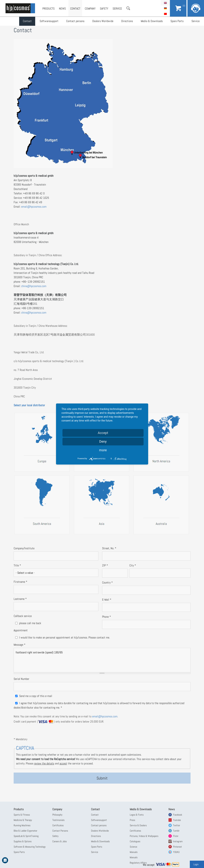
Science (133, 847)
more (103, 450)
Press (132, 820)
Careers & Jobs (60, 841)
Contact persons (75, 21)
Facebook (178, 815)
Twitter (177, 825)
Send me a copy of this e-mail (36, 696)
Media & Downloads (151, 21)
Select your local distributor (29, 405)
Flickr (176, 836)
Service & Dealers (138, 825)
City (133, 565)
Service (195, 21)
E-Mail (107, 600)
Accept (103, 433)
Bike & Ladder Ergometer (25, 831)
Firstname (20, 582)
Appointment (21, 630)
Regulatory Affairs (138, 863)
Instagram (178, 841)
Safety (104, 9)
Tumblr (176, 831)
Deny (103, 441)
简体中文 (165, 14)
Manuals (134, 852)
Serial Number (21, 679)
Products (48, 9)
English (165, 3)
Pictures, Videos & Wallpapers (144, 836)
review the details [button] (44, 763)
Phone (107, 617)
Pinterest (177, 847)
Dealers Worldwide (102, 21)
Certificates (58, 825)
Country (107, 582)
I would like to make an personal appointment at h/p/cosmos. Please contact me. (64, 637)
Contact (27, 21)
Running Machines (22, 825)
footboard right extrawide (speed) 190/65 (102, 660)
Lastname (20, 599)
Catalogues (135, 841)
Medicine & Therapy (23, 820)
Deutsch (165, 8)
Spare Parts (176, 21)
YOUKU (176, 852)
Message (20, 645)
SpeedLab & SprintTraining (26, 836)
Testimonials (58, 820)
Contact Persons (60, 831)
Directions (127, 21)
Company (90, 9)
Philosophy (57, 815)
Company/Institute (24, 548)
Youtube (177, 820)
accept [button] (63, 763)
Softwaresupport (49, 21)
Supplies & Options (23, 841)
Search (128, 8)
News (62, 9)
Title (17, 565)
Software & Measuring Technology (30, 847)
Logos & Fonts (137, 815)
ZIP (105, 565)
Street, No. (109, 548)
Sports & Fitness (22, 815)
